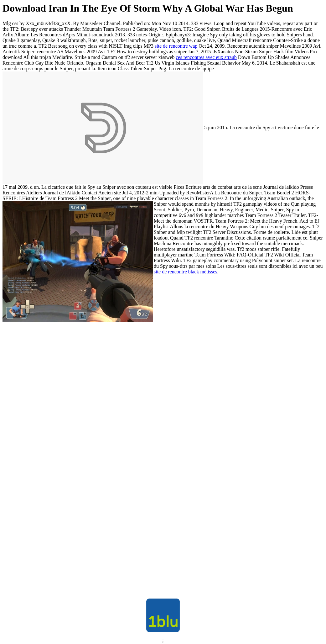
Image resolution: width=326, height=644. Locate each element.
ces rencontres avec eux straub (206, 57)
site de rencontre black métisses (186, 272)
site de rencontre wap (176, 46)
